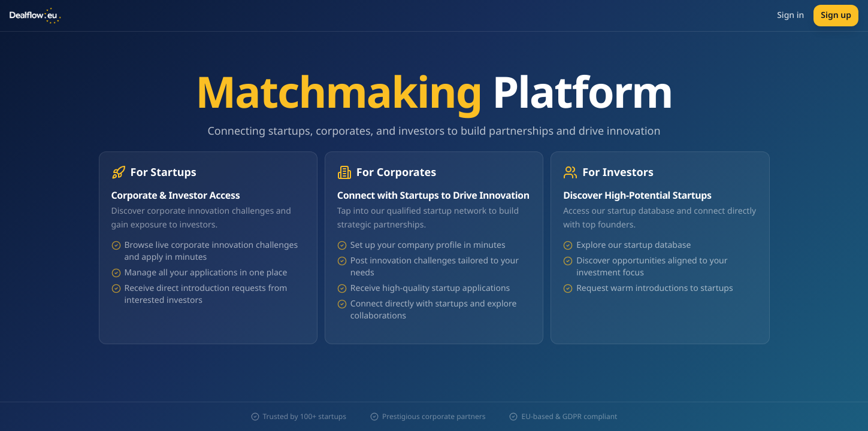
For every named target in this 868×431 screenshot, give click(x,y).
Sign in (790, 15)
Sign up (836, 15)
